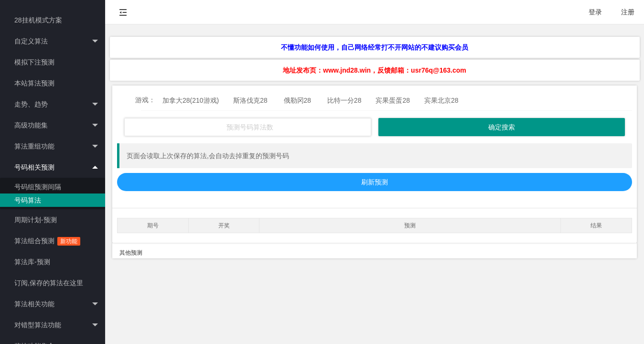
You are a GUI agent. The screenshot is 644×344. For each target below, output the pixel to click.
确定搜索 (502, 127)
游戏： (145, 100)
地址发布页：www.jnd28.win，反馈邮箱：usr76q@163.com (374, 70)
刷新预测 (375, 182)
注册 (628, 12)
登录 (595, 12)
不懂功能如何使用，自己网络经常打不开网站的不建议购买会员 (375, 47)
